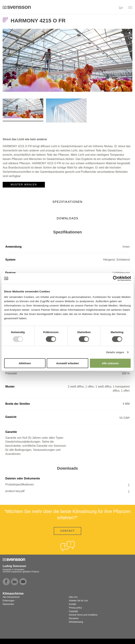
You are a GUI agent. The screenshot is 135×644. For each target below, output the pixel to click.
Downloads (68, 218)
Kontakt (72, 604)
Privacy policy (75, 608)
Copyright (73, 611)
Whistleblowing (76, 622)
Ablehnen (25, 363)
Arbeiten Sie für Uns (78, 601)
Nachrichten (8, 604)
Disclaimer (74, 618)
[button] (114, 8)
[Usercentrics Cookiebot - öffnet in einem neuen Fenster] (115, 278)
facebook (6, 582)
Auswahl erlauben (67, 363)
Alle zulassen (110, 363)
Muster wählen (24, 185)
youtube (23, 582)
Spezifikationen (68, 202)
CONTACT (67, 531)
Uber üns (73, 597)
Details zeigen (115, 352)
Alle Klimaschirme (11, 597)
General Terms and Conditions (83, 615)
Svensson (17, 7)
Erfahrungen (9, 601)
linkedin (15, 582)
